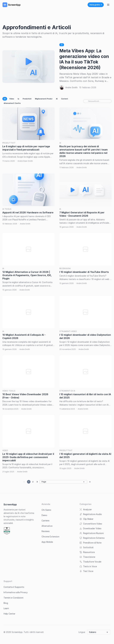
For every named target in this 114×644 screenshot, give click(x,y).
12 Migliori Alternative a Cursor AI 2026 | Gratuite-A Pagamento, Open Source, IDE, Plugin (27, 275)
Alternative (47, 526)
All (5, 99)
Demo (44, 515)
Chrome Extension (50, 537)
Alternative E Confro (12, 103)
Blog (6, 603)
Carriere (45, 521)
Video (12, 99)
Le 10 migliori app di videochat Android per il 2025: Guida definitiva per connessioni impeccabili (28, 457)
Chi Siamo (46, 510)
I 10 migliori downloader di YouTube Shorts (84, 272)
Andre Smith (71, 87)
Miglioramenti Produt (44, 99)
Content (65, 99)
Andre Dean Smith (25, 161)
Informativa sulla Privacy (16, 592)
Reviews (46, 531)
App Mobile (47, 542)
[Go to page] (63, 482)
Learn (6, 608)
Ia (18, 99)
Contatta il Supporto (14, 587)
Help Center (9, 614)
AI (62, 45)
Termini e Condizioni (13, 598)
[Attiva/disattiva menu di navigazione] (108, 5)
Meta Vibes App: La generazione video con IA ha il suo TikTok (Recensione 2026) (84, 59)
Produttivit (27, 99)
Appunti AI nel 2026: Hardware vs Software (28, 212)
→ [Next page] (90, 482)
